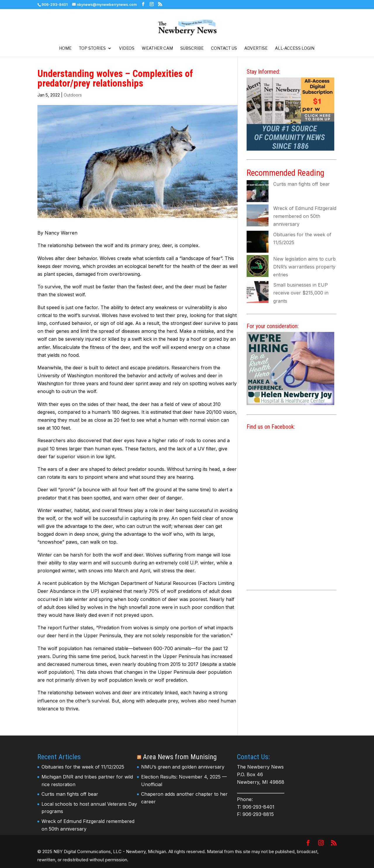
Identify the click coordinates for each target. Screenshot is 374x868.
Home (65, 48)
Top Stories (92, 48)
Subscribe (192, 48)
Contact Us (224, 48)
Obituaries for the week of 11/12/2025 (83, 767)
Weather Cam (157, 48)
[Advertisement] (292, 636)
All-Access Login (295, 48)
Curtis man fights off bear (302, 184)
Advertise (256, 48)
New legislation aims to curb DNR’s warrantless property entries (304, 267)
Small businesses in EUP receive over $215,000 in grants (301, 293)
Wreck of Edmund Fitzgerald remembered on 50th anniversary (305, 216)
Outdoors (73, 95)
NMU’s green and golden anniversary (183, 767)
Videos (127, 48)
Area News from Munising (180, 757)
